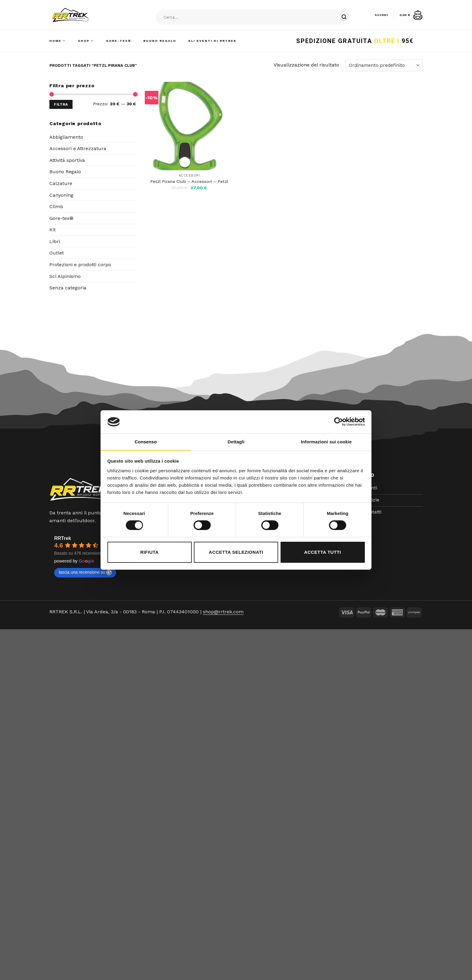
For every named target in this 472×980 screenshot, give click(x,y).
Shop (86, 41)
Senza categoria (68, 288)
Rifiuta (149, 552)
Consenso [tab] (146, 442)
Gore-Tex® (119, 41)
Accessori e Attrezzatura (78, 148)
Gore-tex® (61, 218)
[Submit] (344, 17)
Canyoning (61, 195)
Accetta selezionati (236, 552)
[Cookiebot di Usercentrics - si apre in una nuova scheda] (338, 422)
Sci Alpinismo (65, 276)
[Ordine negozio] (384, 65)
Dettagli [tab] (236, 442)
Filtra (61, 104)
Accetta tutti (323, 552)
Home (58, 41)
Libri (55, 241)
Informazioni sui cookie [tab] (326, 442)
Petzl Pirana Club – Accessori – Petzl (189, 181)
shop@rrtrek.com (223, 612)
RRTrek (63, 538)
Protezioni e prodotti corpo (80, 265)
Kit (53, 230)
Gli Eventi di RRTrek (212, 41)
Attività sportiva (67, 160)
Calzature (61, 183)
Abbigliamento (66, 137)
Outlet (57, 253)
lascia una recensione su (85, 572)
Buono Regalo (160, 41)
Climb (56, 206)
